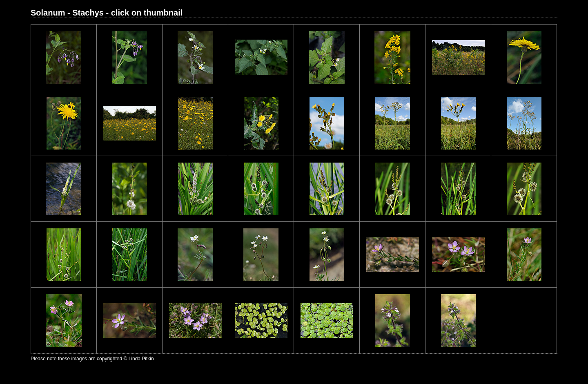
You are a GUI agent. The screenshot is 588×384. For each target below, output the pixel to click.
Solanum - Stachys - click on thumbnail (107, 13)
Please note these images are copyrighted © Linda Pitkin (92, 359)
